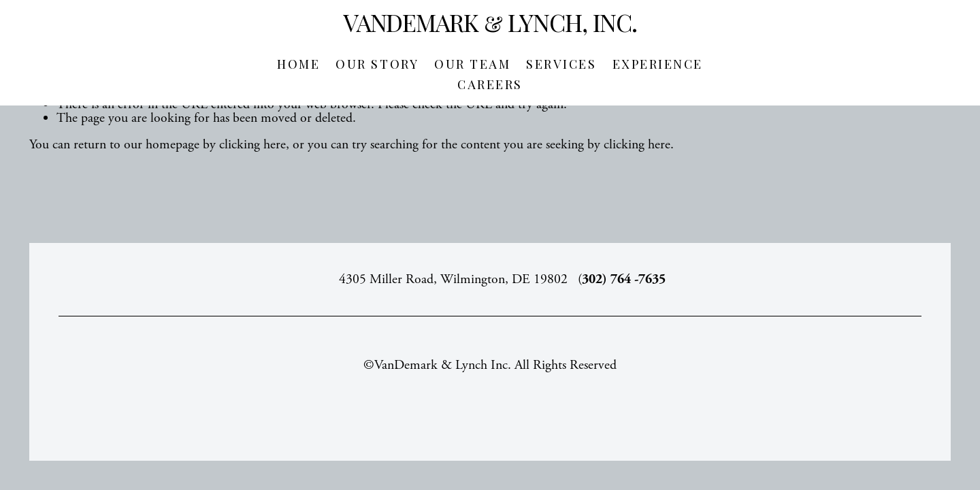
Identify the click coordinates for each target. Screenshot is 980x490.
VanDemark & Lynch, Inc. (490, 22)
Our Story (377, 64)
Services (561, 64)
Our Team (472, 64)
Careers (490, 84)
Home (298, 64)
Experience (658, 64)
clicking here (252, 145)
